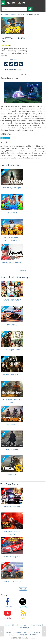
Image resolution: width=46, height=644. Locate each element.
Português (23, 635)
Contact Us (23, 625)
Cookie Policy (24, 627)
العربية (13, 635)
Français (37, 632)
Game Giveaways (10, 14)
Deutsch (33, 635)
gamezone (16, 3)
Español (28, 632)
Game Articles (10, 625)
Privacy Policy (36, 625)
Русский (18, 632)
